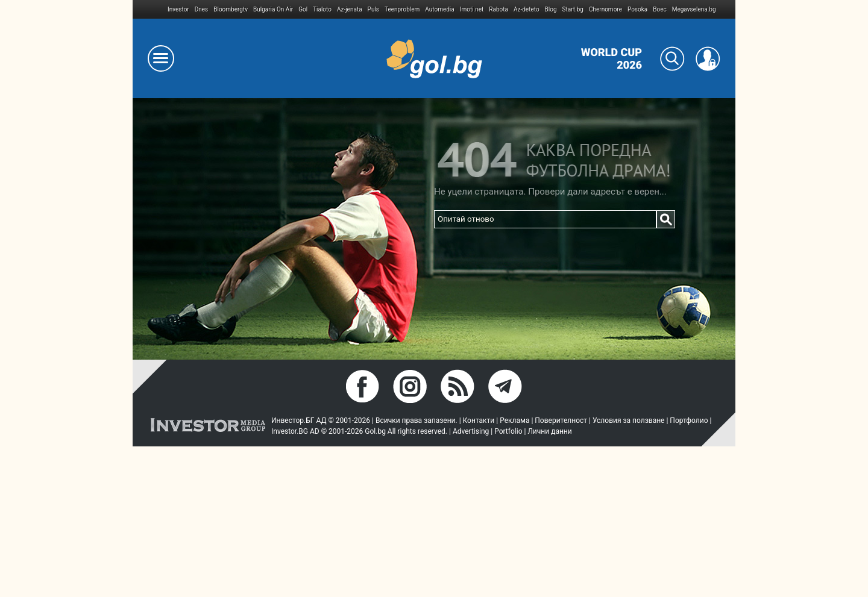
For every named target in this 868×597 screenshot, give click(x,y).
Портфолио (689, 420)
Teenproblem (402, 9)
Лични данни (549, 431)
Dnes (202, 9)
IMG (150, 9)
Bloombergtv (231, 9)
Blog (551, 9)
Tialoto (322, 9)
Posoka (637, 9)
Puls (373, 9)
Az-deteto (527, 9)
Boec (659, 9)
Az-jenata (350, 9)
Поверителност (561, 420)
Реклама (514, 420)
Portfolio (508, 431)
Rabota (498, 9)
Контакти (479, 420)
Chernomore (605, 9)
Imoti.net (472, 9)
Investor (178, 9)
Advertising (471, 431)
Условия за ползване (629, 420)
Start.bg (573, 9)
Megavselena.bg (694, 9)
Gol (303, 9)
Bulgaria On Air (273, 9)
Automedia (439, 9)
